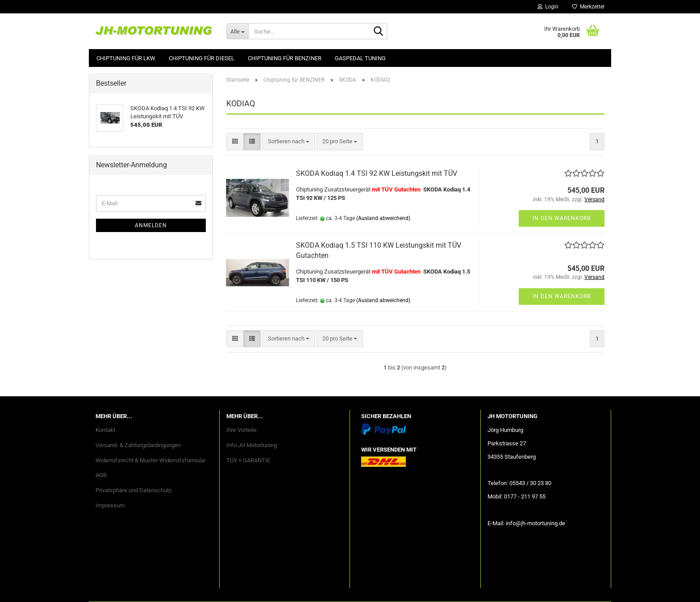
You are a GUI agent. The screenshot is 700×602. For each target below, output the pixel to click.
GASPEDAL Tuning (360, 58)
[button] (235, 142)
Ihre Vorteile (242, 430)
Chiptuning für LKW (126, 58)
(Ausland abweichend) (383, 218)
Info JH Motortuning (252, 445)
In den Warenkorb (562, 218)
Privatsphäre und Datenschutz (133, 490)
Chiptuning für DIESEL (202, 58)
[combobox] (289, 142)
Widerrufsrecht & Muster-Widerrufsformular (151, 460)
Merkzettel (588, 7)
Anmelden (151, 225)
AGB (101, 475)
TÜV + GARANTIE (248, 460)
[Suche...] (237, 31)
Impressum (110, 505)
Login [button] (548, 7)
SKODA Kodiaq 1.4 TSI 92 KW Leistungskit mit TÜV (377, 173)
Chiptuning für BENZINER (285, 58)
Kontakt (105, 430)
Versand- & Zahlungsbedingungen (138, 445)
